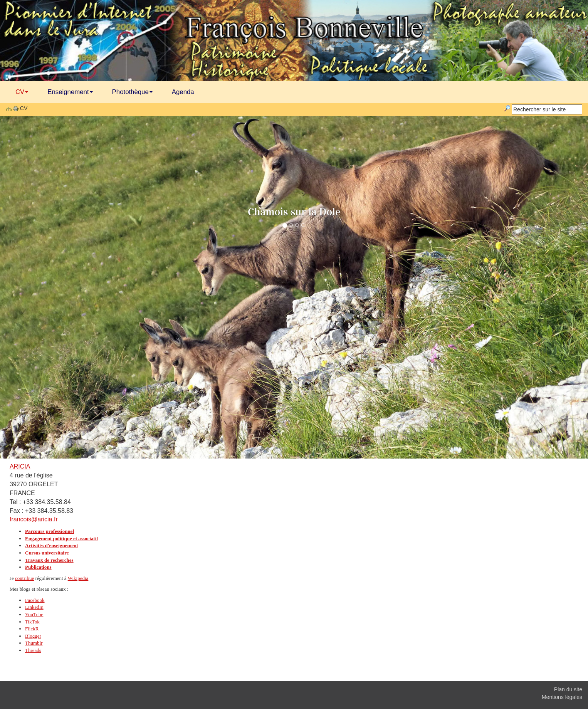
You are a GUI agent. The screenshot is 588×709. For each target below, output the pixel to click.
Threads (33, 650)
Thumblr (34, 643)
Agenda (183, 92)
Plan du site (568, 689)
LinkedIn (34, 607)
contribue (24, 578)
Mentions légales (562, 697)
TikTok (32, 622)
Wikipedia (78, 578)
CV (22, 92)
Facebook (35, 600)
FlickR (32, 629)
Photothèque (132, 92)
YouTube (34, 614)
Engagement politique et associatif (62, 538)
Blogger (33, 636)
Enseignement (70, 92)
